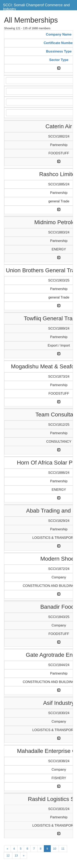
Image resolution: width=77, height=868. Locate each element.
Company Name (59, 34)
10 (55, 849)
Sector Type (59, 60)
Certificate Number (59, 43)
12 (8, 855)
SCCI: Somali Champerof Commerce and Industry (36, 7)
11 (63, 849)
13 (16, 855)
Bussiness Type (59, 51)
